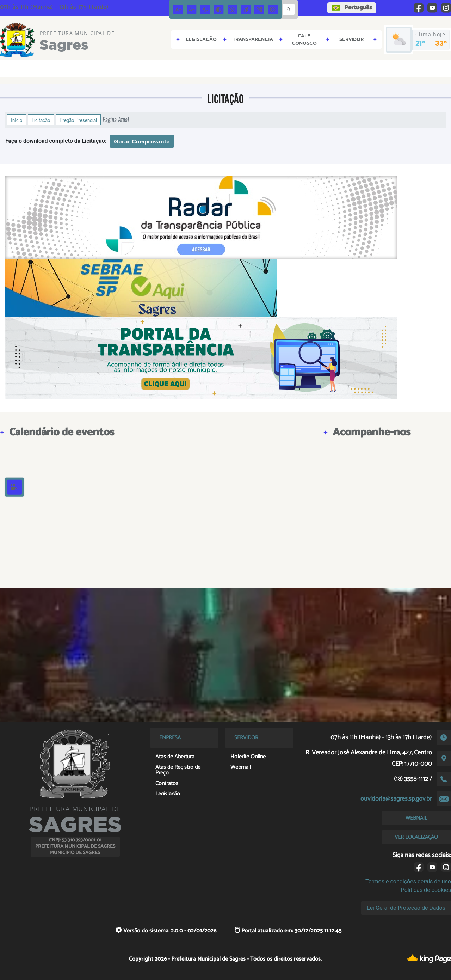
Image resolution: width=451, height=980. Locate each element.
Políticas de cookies (426, 890)
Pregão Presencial (78, 120)
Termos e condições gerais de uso (408, 881)
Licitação (41, 120)
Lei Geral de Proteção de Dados (406, 908)
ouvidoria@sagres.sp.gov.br (396, 799)
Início (17, 120)
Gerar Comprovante (142, 141)
